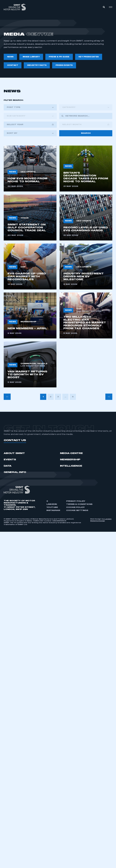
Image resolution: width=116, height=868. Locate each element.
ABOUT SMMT (14, 453)
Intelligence (71, 466)
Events (10, 460)
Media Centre (71, 453)
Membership (70, 460)
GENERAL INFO (15, 472)
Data (8, 466)
